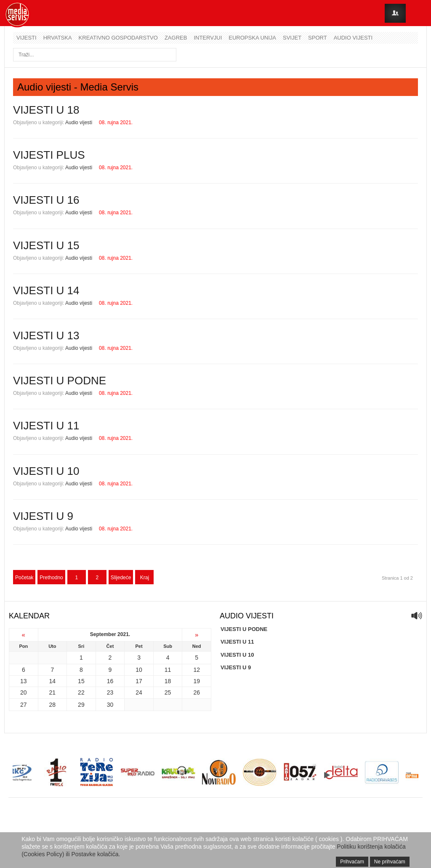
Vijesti (27, 38)
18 (168, 681)
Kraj (145, 578)
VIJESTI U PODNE (60, 381)
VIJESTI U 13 (46, 335)
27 (24, 705)
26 (197, 692)
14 (53, 681)
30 (110, 705)
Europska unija (252, 38)
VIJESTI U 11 (46, 426)
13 (24, 681)
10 (139, 670)
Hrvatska (58, 38)
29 (81, 705)
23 (110, 692)
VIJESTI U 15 (46, 245)
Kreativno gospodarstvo (118, 38)
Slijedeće (121, 578)
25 (168, 692)
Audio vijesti (353, 38)
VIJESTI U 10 (46, 471)
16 (110, 681)
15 (81, 681)
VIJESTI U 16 (46, 200)
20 (24, 692)
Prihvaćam (352, 862)
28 (53, 705)
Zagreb (176, 38)
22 (81, 692)
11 (168, 670)
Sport (318, 38)
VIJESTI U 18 (46, 110)
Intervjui (208, 38)
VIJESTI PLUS (49, 155)
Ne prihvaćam (390, 862)
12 (197, 670)
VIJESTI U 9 (43, 516)
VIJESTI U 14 (46, 290)
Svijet (292, 38)
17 (139, 681)
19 (197, 681)
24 (139, 692)
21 (53, 692)
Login (395, 13)
